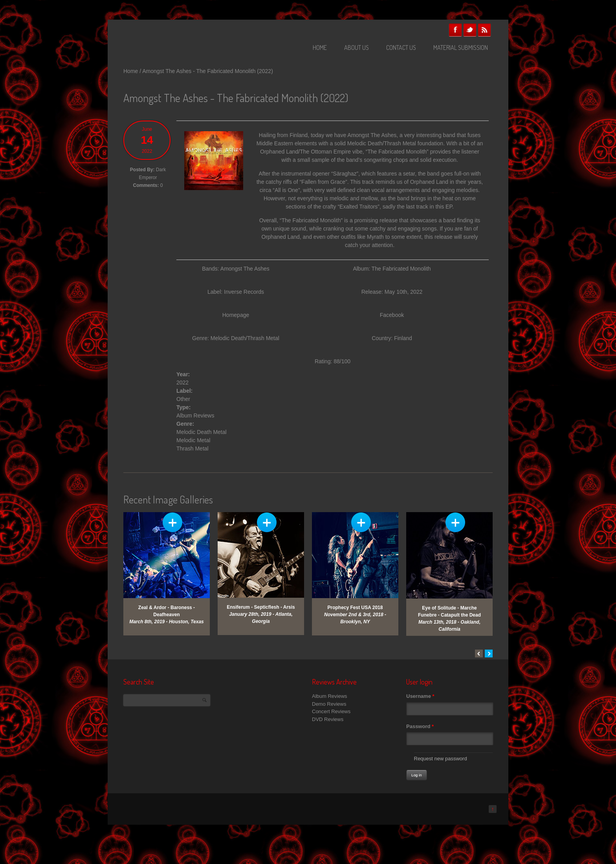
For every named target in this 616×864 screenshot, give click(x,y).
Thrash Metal (192, 448)
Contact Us (401, 48)
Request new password (441, 759)
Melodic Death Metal (202, 432)
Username (420, 696)
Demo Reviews (329, 704)
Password (420, 726)
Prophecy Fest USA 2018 (355, 608)
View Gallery (172, 522)
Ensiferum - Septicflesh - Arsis (261, 607)
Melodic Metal (193, 440)
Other (183, 399)
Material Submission (461, 48)
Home (320, 48)
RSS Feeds (484, 30)
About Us (357, 48)
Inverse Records (244, 292)
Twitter (470, 30)
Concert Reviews (331, 711)
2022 (182, 383)
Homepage (236, 315)
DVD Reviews (328, 719)
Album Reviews (195, 416)
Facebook (455, 30)
